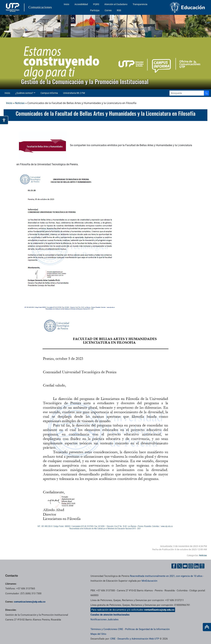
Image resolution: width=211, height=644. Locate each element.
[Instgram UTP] (191, 566)
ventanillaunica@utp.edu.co (159, 610)
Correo (108, 10)
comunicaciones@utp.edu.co (30, 602)
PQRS (96, 4)
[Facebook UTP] (174, 566)
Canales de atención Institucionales (110, 615)
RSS (119, 10)
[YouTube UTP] (185, 566)
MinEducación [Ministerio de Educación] (149, 581)
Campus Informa (49, 93)
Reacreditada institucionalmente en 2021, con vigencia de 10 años (166, 576)
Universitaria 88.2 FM (74, 93)
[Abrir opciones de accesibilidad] (4, 120)
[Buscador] (206, 93)
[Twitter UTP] (180, 566)
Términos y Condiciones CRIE (107, 629)
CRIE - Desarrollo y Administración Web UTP (135, 639)
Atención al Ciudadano (116, 4)
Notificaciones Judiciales (105, 619)
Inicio (67, 4)
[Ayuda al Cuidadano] (202, 566)
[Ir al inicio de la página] (207, 627)
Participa (95, 10)
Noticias (20, 103)
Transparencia (140, 4)
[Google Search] (187, 93)
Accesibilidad (81, 4)
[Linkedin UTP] (196, 566)
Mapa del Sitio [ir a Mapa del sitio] (98, 634)
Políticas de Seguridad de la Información (147, 629)
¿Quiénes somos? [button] (24, 93)
